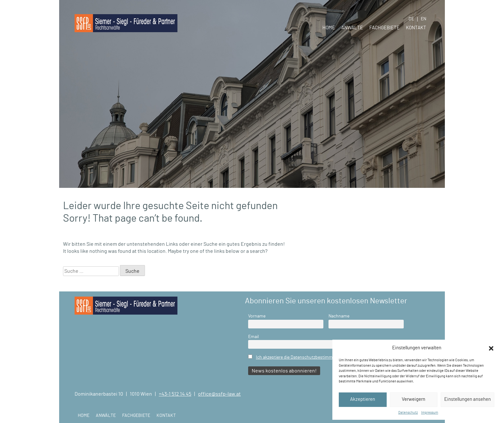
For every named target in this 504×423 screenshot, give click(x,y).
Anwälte (352, 28)
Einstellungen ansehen (468, 399)
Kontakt (416, 28)
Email (253, 337)
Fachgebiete (384, 28)
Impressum (430, 413)
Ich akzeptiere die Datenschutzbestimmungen (300, 357)
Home (329, 28)
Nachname (339, 316)
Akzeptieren (363, 399)
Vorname (257, 316)
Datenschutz (408, 413)
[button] (491, 348)
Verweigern (414, 399)
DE (411, 19)
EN (423, 19)
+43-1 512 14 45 (175, 394)
